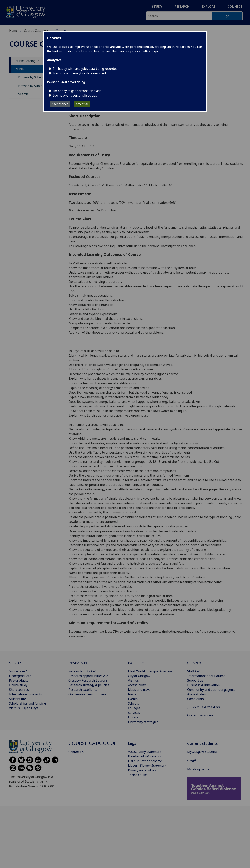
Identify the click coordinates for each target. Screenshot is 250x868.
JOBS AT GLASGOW (204, 707)
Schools (133, 703)
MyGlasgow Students (202, 752)
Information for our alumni (207, 676)
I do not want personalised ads (75, 95)
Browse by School (31, 77)
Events (133, 699)
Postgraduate (19, 680)
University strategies (143, 722)
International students (25, 694)
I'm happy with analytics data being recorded (85, 69)
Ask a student (197, 694)
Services (134, 713)
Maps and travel (140, 690)
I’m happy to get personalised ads (77, 91)
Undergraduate (20, 676)
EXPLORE (136, 663)
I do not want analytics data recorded (79, 73)
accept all (82, 104)
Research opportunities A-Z (88, 676)
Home (13, 31)
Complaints (196, 699)
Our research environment (88, 694)
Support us (195, 680)
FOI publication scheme (145, 761)
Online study (18, 685)
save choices (60, 104)
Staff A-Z (193, 671)
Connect (235, 7)
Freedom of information (145, 756)
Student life (17, 699)
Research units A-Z (82, 671)
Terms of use (137, 775)
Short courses (19, 690)
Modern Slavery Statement (147, 766)
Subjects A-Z (18, 671)
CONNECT (196, 663)
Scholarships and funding (27, 703)
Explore (208, 7)
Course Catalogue (37, 31)
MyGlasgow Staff (199, 769)
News (132, 694)
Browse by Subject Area (35, 86)
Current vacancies (200, 715)
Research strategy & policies (89, 685)
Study (157, 7)
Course (19, 69)
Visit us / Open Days (24, 708)
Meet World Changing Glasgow (150, 671)
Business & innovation (203, 685)
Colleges (134, 708)
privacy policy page (144, 51)
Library (133, 717)
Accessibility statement (145, 752)
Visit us (133, 680)
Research (182, 7)
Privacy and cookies (142, 770)
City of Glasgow (139, 676)
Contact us (76, 752)
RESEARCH (78, 663)
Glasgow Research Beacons (88, 680)
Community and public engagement (213, 690)
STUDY (15, 663)
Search (23, 94)
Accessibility (137, 685)
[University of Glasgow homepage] (25, 11)
